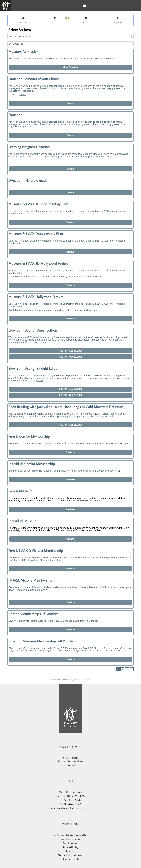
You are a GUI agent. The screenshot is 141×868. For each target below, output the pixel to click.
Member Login (71, 859)
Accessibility (70, 847)
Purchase (70, 222)
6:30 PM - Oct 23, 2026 (70, 395)
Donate (70, 103)
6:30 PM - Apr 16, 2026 (70, 389)
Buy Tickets (70, 758)
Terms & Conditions (70, 855)
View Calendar (70, 67)
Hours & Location (70, 761)
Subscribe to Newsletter (72, 835)
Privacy (70, 851)
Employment (71, 843)
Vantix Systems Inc (82, 680)
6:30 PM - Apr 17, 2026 (70, 351)
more (23, 94)
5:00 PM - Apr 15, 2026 (70, 425)
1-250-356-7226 (70, 800)
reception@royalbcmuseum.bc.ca (70, 808)
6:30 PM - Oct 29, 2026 (70, 357)
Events (70, 765)
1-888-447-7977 (70, 804)
